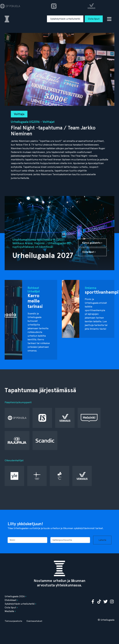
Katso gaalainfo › (92, 243)
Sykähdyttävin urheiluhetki (65, 19)
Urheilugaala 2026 (15, 596)
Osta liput (94, 19)
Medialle (9, 611)
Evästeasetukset (34, 621)
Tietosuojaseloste (13, 621)
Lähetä (102, 540)
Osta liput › (89, 252)
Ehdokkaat (11, 600)
